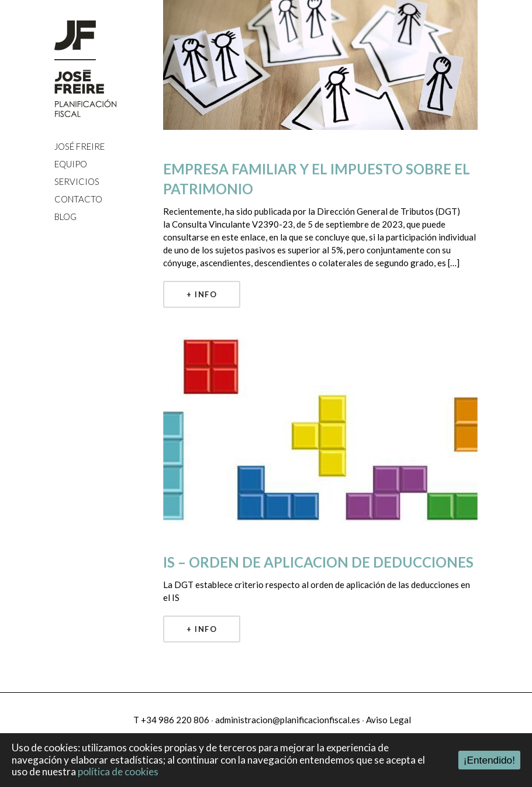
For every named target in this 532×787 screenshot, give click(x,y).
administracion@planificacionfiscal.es (288, 720)
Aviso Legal (388, 720)
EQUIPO (71, 164)
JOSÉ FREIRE (80, 146)
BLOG (65, 216)
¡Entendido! (489, 760)
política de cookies (118, 771)
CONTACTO (78, 199)
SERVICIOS (77, 181)
